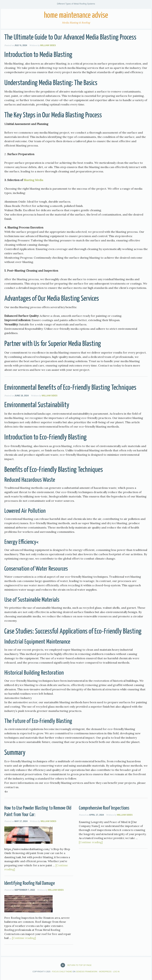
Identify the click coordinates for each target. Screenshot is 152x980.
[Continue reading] (91, 842)
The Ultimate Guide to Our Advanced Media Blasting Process (70, 38)
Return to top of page (80, 965)
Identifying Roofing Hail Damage (30, 883)
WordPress (105, 972)
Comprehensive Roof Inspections (104, 808)
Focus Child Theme (62, 972)
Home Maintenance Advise (76, 16)
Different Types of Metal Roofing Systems (76, 4)
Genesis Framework (87, 972)
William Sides (48, 45)
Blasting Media (33, 180)
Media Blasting (56, 55)
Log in (116, 972)
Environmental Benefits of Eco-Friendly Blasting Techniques (70, 388)
